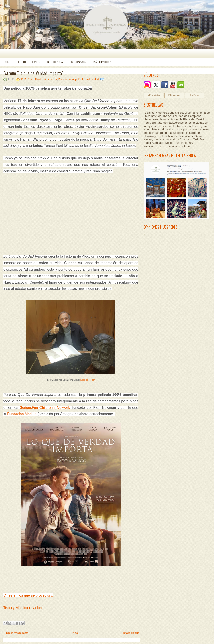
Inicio (75, 633)
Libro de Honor (29, 62)
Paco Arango (66, 80)
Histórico (195, 95)
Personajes (78, 62)
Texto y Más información (23, 608)
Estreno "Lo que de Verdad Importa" (33, 73)
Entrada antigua (130, 633)
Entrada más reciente (16, 633)
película (80, 80)
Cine (31, 80)
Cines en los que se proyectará (28, 595)
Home (7, 62)
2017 (24, 80)
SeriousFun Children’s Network (45, 408)
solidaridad (92, 80)
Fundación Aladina (46, 80)
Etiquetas (174, 95)
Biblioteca (55, 62)
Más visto (154, 95)
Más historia (102, 62)
